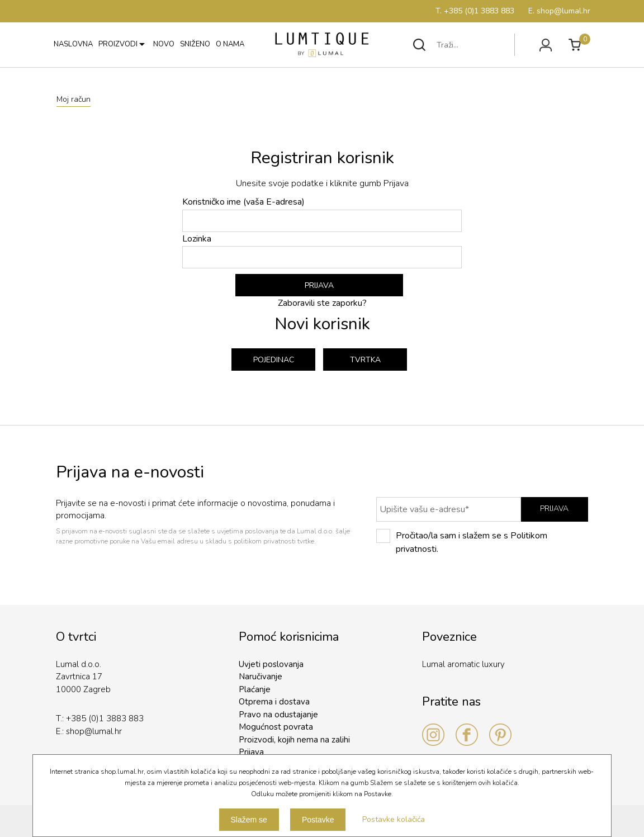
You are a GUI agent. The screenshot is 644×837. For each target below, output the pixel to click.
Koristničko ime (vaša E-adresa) (322, 214)
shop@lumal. (90, 731)
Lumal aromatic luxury (463, 664)
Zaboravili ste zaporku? (322, 303)
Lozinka (322, 251)
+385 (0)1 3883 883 (105, 718)
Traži (419, 45)
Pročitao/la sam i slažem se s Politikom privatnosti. (462, 542)
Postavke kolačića (394, 819)
